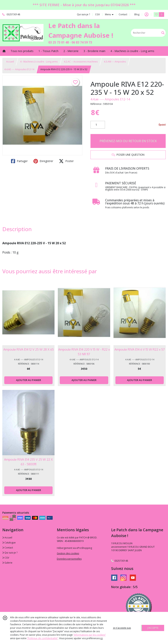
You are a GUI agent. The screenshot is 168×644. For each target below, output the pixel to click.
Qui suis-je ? (10, 553)
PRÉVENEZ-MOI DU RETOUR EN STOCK (128, 141)
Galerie (7, 563)
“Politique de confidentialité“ (43, 638)
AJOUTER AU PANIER (29, 380)
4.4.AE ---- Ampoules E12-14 (19, 69)
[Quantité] (98, 125)
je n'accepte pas (122, 628)
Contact (123, 14)
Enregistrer (43, 161)
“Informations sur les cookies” (90, 635)
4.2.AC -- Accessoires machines (81, 62)
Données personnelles (69, 559)
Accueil (10, 62)
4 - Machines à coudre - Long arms (39, 62)
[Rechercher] (163, 33)
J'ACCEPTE (153, 628)
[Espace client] (147, 15)
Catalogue (9, 543)
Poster (66, 161)
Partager (19, 161)
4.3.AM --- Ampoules (115, 62)
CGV (6, 558)
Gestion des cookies (68, 553)
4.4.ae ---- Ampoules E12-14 (110, 99)
